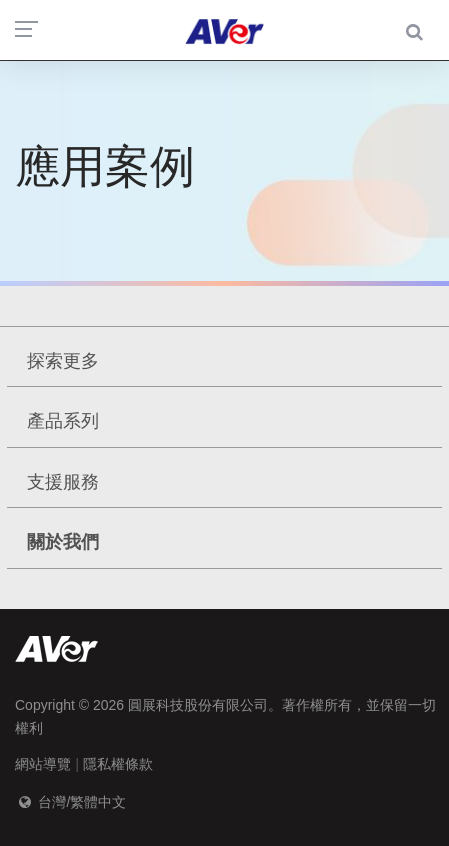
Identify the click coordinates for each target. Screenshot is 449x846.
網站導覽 (43, 764)
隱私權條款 (118, 764)
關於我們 (63, 542)
